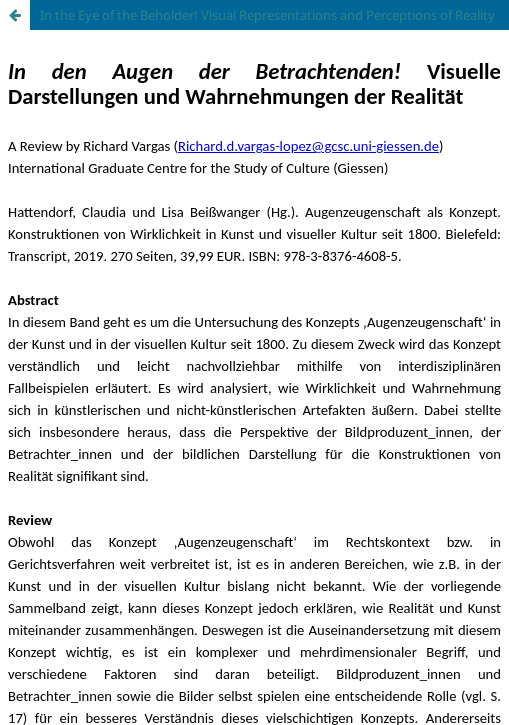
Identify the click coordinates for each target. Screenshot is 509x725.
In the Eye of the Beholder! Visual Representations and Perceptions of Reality (267, 15)
